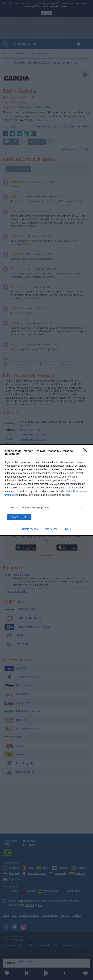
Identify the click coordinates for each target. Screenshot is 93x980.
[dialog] (46, 490)
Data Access (51, 529)
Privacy (67, 529)
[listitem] (46, 507)
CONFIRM (19, 517)
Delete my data (30, 529)
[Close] (86, 451)
